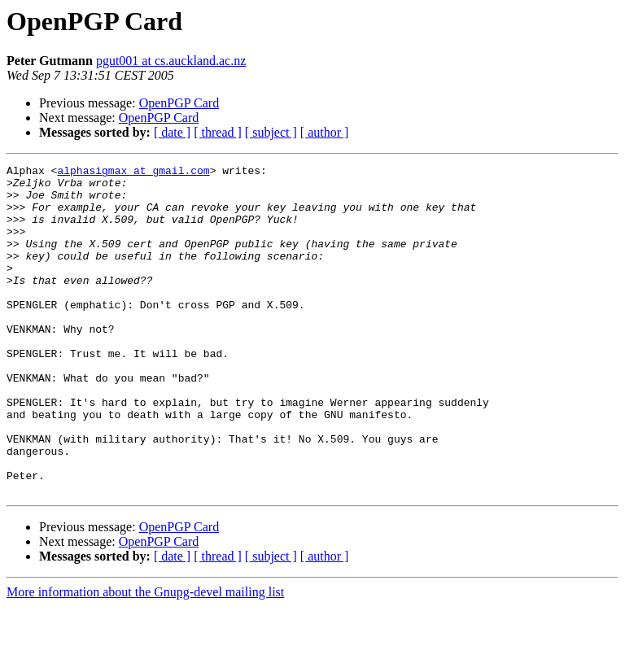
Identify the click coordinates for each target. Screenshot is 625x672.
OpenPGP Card (179, 103)
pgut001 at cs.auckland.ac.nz (171, 61)
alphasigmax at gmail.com (133, 172)
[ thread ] (218, 132)
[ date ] (172, 132)
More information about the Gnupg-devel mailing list (145, 658)
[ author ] (325, 132)
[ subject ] (271, 132)
